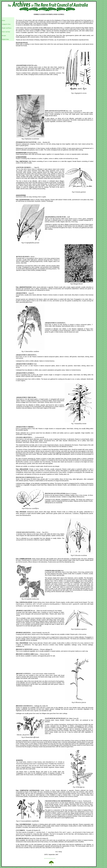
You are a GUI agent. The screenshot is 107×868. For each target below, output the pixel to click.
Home (4, 20)
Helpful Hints (5, 39)
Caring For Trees (6, 24)
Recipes (4, 36)
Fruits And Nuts (6, 32)
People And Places (7, 28)
